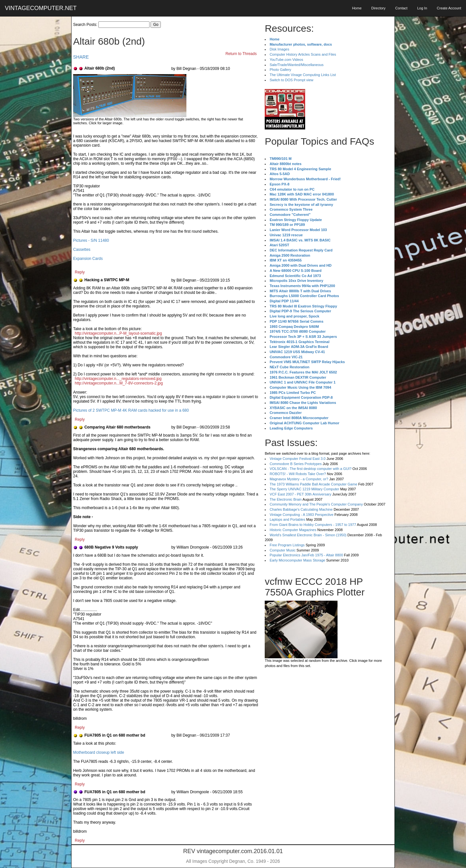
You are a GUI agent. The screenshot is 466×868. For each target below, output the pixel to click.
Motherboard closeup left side (99, 752)
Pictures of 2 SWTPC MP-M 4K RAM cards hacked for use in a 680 (131, 410)
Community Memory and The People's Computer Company (316, 504)
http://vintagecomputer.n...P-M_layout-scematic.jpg (118, 333)
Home (357, 8)
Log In (422, 8)
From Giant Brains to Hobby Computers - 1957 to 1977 (313, 525)
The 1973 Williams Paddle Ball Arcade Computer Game (313, 484)
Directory (378, 8)
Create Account (449, 8)
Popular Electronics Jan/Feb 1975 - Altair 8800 (306, 555)
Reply (80, 272)
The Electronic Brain (286, 499)
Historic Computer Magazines (293, 530)
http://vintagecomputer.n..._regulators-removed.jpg (118, 379)
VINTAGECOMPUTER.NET (41, 8)
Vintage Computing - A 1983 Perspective (301, 515)
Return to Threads (241, 54)
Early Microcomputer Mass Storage (297, 560)
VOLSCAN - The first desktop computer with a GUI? (311, 469)
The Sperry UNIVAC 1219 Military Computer (304, 489)
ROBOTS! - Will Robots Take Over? (298, 474)
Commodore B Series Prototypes (296, 464)
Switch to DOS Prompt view (291, 80)
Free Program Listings (287, 545)
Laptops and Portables (287, 519)
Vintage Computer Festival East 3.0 (298, 459)
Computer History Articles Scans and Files (303, 54)
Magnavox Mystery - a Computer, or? (299, 479)
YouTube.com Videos (286, 60)
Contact (401, 8)
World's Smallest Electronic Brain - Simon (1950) (308, 535)
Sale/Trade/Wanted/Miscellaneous (297, 65)
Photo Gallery (280, 70)
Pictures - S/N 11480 (91, 240)
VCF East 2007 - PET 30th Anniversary (300, 494)
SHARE (81, 57)
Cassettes (82, 250)
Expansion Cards (88, 259)
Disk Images (279, 49)
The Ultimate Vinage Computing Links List (303, 75)
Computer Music (283, 550)
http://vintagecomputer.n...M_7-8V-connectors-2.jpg (119, 383)
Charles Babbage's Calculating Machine (301, 509)
